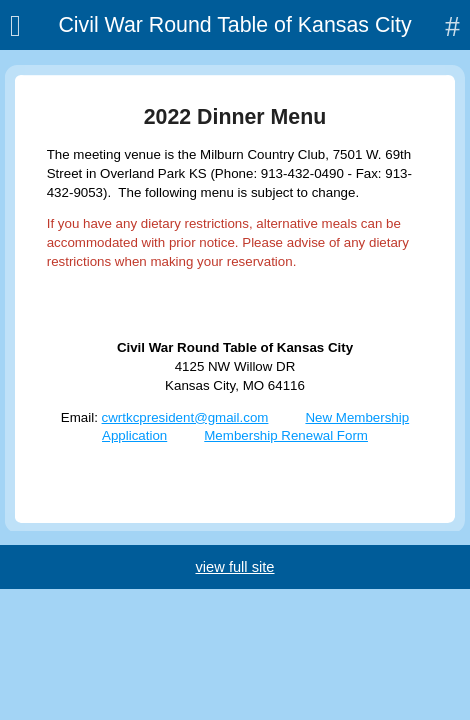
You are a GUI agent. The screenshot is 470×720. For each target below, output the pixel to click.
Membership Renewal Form (286, 435)
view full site (234, 567)
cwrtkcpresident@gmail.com (185, 417)
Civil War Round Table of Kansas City (234, 25)
